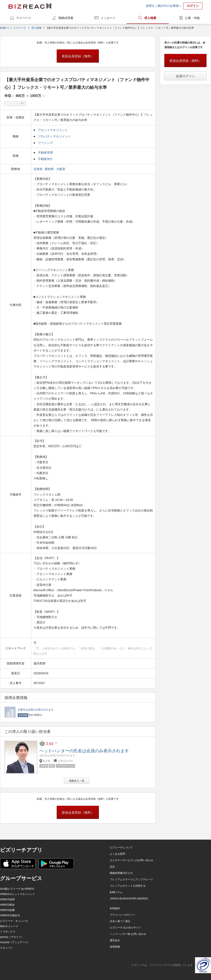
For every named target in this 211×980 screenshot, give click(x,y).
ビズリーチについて (121, 847)
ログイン (193, 6)
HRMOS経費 (7, 910)
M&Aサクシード (9, 926)
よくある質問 (117, 854)
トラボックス (8, 932)
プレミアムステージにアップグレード (132, 879)
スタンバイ (6, 948)
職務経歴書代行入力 (121, 873)
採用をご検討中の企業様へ (164, 6)
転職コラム (116, 892)
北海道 (38, 169)
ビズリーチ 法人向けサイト (125, 928)
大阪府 (61, 169)
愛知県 (50, 169)
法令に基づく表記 (120, 921)
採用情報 (115, 947)
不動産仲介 (45, 159)
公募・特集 (192, 18)
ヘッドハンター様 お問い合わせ (128, 934)
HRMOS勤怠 (7, 905)
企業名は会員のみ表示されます (36, 710)
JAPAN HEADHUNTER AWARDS (129, 899)
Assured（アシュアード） (15, 942)
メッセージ (108, 18)
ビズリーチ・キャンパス (14, 921)
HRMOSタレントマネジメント (18, 894)
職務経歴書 (66, 18)
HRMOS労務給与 (10, 915)
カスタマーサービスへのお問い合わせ (132, 860)
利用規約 (115, 908)
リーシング (45, 143)
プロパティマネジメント (54, 136)
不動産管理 (45, 153)
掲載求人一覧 (77, 781)
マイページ (24, 18)
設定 (112, 867)
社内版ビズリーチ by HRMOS (17, 889)
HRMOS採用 (7, 899)
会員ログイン (185, 76)
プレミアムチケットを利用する (128, 886)
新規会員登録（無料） (78, 56)
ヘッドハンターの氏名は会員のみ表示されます (84, 751)
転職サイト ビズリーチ (13, 28)
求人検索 (150, 18)
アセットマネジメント (53, 130)
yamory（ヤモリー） (12, 937)
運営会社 (115, 940)
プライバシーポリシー (123, 915)
